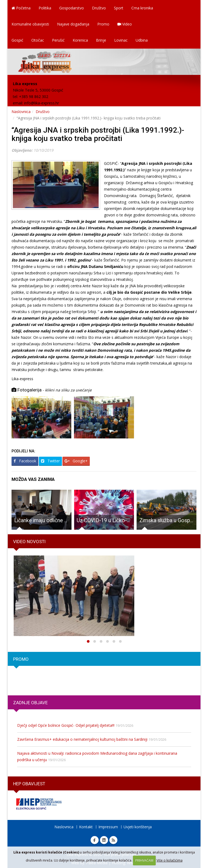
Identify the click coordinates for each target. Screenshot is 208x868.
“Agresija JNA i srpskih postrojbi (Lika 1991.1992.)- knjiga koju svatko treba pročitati (98, 134)
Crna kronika (142, 8)
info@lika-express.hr (42, 103)
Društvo (99, 8)
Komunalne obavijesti (30, 24)
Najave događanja (73, 24)
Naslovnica (21, 112)
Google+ (76, 461)
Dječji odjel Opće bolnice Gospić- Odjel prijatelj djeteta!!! (66, 725)
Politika (45, 8)
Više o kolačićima (170, 860)
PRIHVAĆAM (144, 860)
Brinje (101, 40)
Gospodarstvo (72, 8)
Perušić (58, 40)
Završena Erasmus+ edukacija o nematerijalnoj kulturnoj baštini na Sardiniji (82, 739)
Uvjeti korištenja (138, 827)
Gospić (17, 40)
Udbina (142, 40)
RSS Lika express (113, 840)
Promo (103, 24)
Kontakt (86, 827)
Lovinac (121, 40)
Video (125, 24)
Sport (119, 8)
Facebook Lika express (95, 840)
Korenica (80, 40)
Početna (21, 8)
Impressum (108, 827)
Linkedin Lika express (104, 840)
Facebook (25, 461)
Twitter (50, 461)
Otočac (38, 40)
